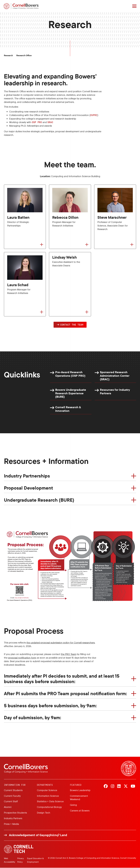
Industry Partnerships (27, 476)
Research (8, 55)
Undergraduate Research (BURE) (39, 500)
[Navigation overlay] (134, 6)
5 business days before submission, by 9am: (50, 706)
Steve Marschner (112, 217)
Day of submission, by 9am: (32, 718)
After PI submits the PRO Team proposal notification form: (65, 694)
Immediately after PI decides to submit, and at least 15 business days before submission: (62, 679)
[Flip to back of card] (42, 245)
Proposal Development (28, 488)
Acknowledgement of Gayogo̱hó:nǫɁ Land (38, 835)
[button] (70, 325)
